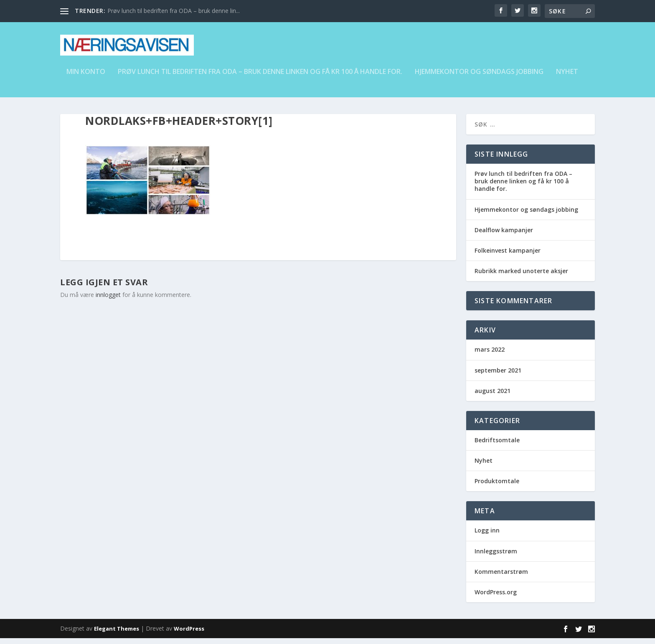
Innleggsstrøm (496, 557)
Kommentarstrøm (501, 577)
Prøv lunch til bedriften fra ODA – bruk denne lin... (174, 11)
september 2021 (498, 376)
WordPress (189, 634)
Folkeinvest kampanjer (508, 256)
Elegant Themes (117, 634)
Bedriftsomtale (497, 446)
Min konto (86, 78)
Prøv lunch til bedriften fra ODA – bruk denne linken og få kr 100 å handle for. (260, 78)
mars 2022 (490, 355)
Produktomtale (497, 487)
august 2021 (493, 397)
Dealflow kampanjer (504, 236)
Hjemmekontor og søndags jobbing (479, 78)
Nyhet (567, 78)
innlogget (108, 300)
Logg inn (487, 536)
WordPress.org (496, 598)
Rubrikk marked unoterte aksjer (521, 277)
